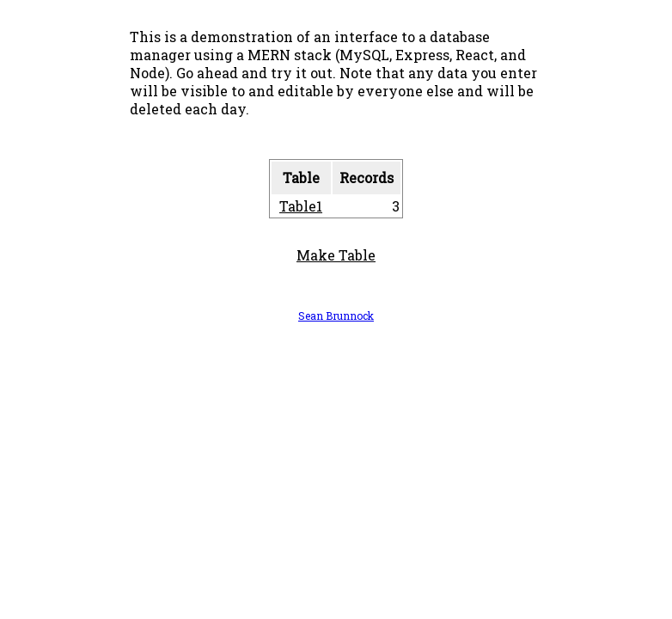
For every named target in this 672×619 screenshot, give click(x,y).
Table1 (301, 206)
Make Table (336, 255)
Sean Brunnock (336, 316)
